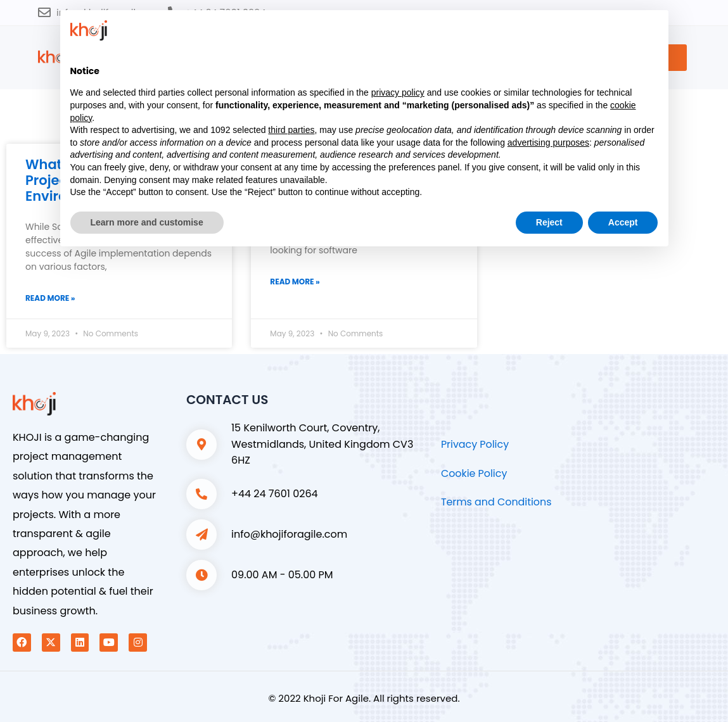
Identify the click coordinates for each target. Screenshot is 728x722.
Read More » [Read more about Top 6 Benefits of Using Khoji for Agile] (295, 282)
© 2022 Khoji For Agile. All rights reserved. (364, 698)
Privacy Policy (475, 445)
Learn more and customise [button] (147, 222)
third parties (291, 130)
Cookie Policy (474, 473)
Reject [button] (549, 222)
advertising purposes (548, 142)
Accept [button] (623, 222)
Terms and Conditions (497, 503)
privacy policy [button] (398, 92)
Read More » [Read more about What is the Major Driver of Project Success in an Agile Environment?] (50, 298)
